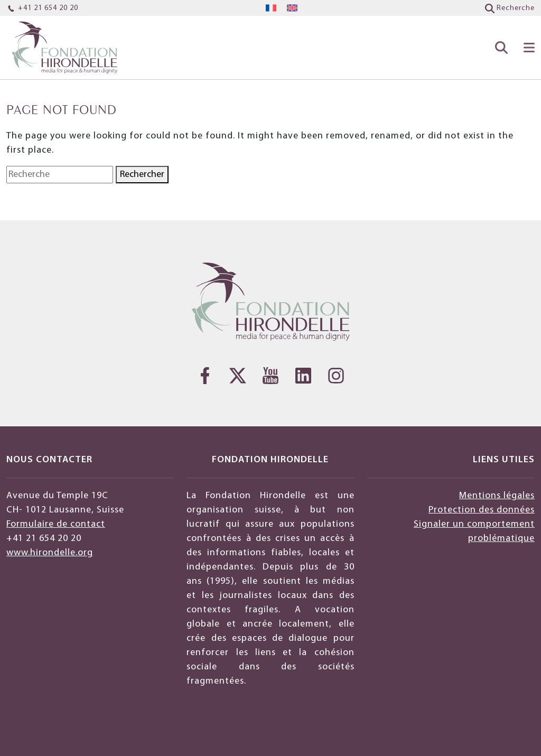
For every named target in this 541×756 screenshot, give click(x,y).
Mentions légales (497, 496)
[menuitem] (271, 8)
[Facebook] (205, 376)
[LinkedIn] (303, 376)
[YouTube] (270, 376)
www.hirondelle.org (50, 553)
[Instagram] (336, 376)
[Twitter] (238, 376)
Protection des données (482, 510)
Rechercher (142, 175)
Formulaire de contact (56, 524)
